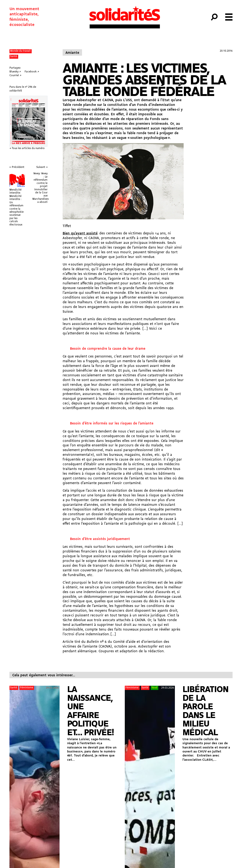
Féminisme (27, 688)
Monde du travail (20, 51)
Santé (14, 56)
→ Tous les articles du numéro (27, 148)
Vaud (154, 688)
